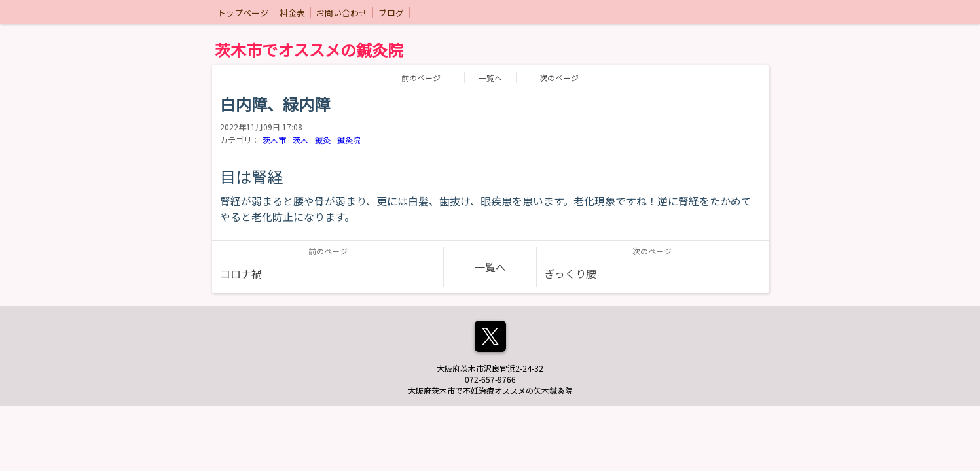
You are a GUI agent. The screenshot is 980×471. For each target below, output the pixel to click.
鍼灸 (323, 140)
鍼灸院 (349, 140)
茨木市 (274, 140)
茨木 (300, 140)
